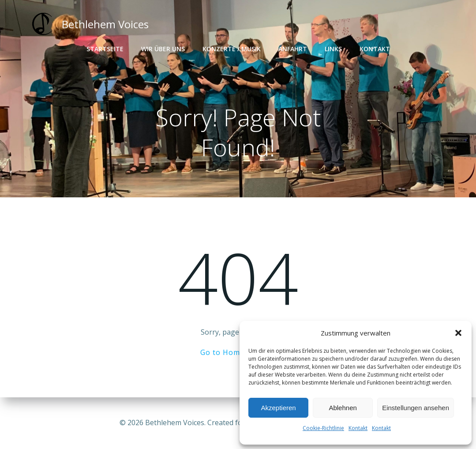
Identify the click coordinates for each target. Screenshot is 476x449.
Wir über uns (163, 49)
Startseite (105, 49)
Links (333, 49)
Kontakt (358, 428)
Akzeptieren (278, 408)
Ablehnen (343, 408)
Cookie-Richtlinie (323, 428)
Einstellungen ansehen (416, 408)
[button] (458, 333)
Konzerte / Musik (232, 49)
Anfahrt (293, 49)
